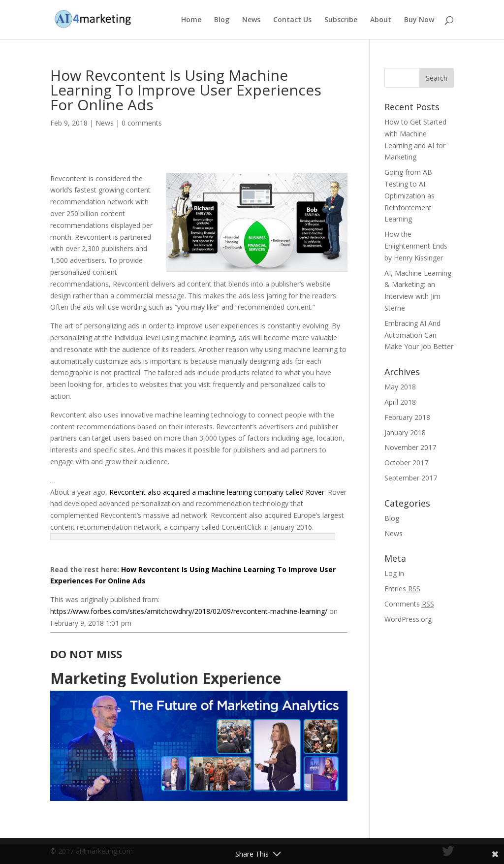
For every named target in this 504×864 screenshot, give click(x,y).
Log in (394, 573)
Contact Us (292, 20)
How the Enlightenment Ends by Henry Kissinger (416, 246)
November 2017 (410, 447)
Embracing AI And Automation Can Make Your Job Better (419, 335)
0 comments (142, 123)
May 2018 (400, 387)
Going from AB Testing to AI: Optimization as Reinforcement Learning (409, 195)
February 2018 (407, 417)
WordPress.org (408, 619)
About (381, 20)
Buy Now (419, 20)
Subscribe (341, 20)
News (251, 20)
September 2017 (411, 478)
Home (191, 20)
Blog (222, 20)
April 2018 (400, 402)
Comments (409, 604)
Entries (402, 589)
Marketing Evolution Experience (166, 678)
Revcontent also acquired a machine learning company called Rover (217, 492)
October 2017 (406, 463)
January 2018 (405, 432)
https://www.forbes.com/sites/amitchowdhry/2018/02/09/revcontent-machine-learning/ (189, 611)
